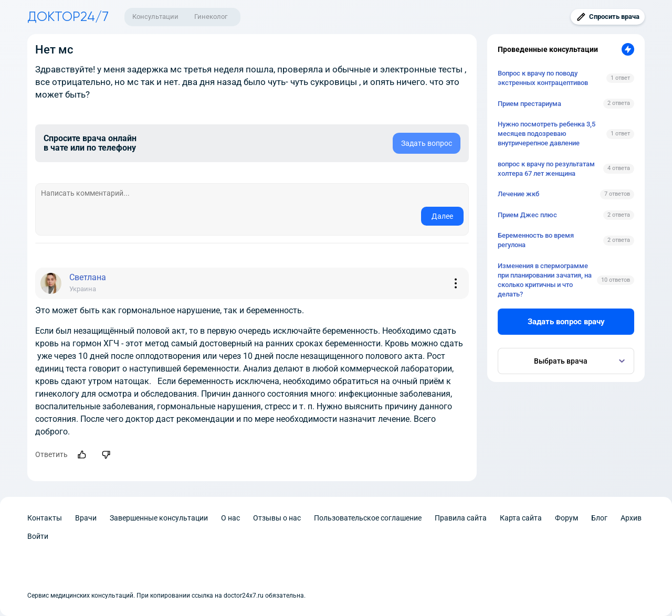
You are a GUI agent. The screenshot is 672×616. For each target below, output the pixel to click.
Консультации (155, 17)
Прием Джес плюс (527, 215)
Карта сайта (521, 518)
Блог (599, 518)
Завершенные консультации (159, 518)
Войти (38, 536)
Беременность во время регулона (536, 240)
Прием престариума (529, 104)
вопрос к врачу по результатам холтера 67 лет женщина (546, 169)
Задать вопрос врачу (566, 322)
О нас (230, 518)
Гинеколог (211, 17)
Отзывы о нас (277, 518)
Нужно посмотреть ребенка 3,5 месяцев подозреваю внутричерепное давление (547, 134)
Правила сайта (461, 518)
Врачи (86, 518)
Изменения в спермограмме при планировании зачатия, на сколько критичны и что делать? (545, 280)
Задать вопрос (427, 143)
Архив (631, 518)
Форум (566, 518)
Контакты (45, 518)
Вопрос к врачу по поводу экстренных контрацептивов (543, 78)
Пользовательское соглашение (368, 518)
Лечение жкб (518, 194)
